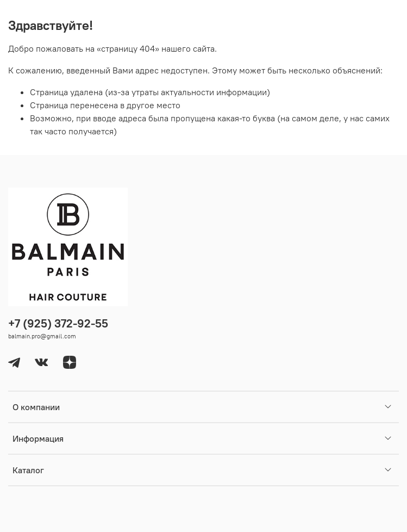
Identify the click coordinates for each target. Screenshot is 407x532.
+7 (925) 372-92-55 (58, 323)
